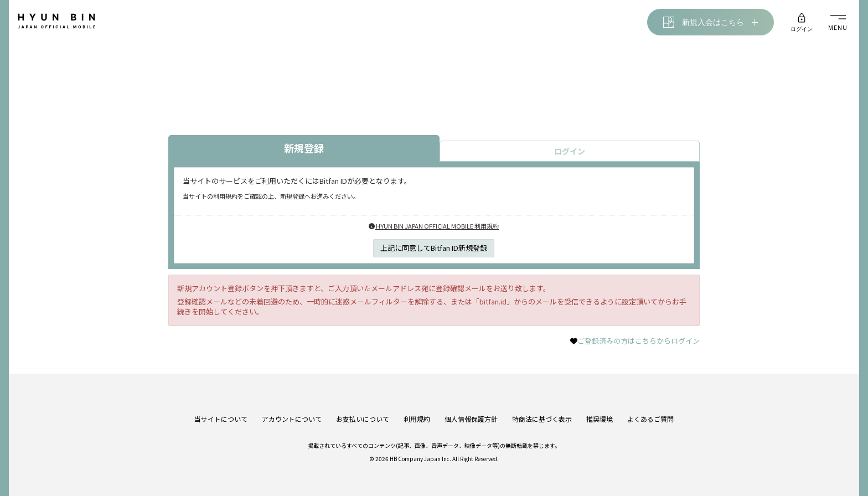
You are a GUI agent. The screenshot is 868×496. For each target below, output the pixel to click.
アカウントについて (292, 419)
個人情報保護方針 (471, 419)
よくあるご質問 (650, 419)
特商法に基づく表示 (542, 419)
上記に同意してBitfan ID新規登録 (434, 248)
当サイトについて (221, 419)
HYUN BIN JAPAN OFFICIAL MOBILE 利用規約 (434, 226)
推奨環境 (600, 419)
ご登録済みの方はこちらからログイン (639, 341)
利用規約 (417, 419)
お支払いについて (363, 419)
